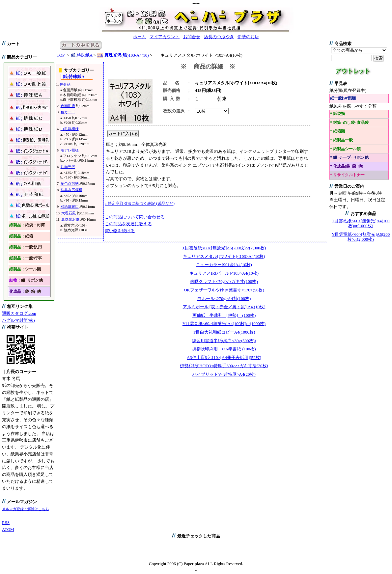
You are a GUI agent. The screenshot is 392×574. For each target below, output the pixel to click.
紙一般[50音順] (343, 98)
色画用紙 (68, 106)
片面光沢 (68, 167)
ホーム (140, 37)
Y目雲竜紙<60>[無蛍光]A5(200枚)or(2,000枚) (361, 237)
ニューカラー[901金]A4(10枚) (224, 265)
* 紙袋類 (337, 114)
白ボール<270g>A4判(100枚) (224, 299)
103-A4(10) (123, 55)
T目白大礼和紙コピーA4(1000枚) (224, 332)
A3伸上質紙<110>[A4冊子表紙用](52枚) (224, 357)
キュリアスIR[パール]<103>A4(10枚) (224, 273)
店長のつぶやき (219, 37)
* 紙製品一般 (341, 140)
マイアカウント (165, 37)
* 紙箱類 (337, 131)
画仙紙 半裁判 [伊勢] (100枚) (224, 315)
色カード (68, 112)
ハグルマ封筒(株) (18, 320)
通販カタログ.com (19, 313)
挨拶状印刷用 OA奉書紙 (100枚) (224, 349)
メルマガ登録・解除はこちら (26, 509)
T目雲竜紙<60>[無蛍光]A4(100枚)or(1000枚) (361, 223)
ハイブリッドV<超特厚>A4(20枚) (224, 374)
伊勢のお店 (248, 37)
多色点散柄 (70, 183)
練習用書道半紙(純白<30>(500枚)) (224, 341)
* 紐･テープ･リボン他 (349, 158)
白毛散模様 (70, 129)
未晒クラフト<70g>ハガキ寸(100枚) (224, 281)
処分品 (65, 84)
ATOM (8, 529)
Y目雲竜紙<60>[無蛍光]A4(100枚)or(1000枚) (224, 324)
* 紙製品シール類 (345, 149)
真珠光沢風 (70, 219)
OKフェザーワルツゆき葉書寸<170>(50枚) (224, 290)
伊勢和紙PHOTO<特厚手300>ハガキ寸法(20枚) (224, 366)
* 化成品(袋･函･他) (347, 166)
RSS (6, 522)
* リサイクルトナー (347, 175)
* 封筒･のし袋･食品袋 (349, 123)
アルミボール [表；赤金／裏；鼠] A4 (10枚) (224, 307)
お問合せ (192, 37)
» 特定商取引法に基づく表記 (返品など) (140, 204)
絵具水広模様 (71, 190)
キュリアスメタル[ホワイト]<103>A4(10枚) (224, 256)
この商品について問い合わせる (135, 217)
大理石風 (69, 213)
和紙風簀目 (70, 206)
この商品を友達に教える (128, 224)
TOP (61, 55)
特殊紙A (82, 55)
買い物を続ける (120, 231)
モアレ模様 (70, 150)
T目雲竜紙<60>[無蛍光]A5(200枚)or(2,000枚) (224, 248)
